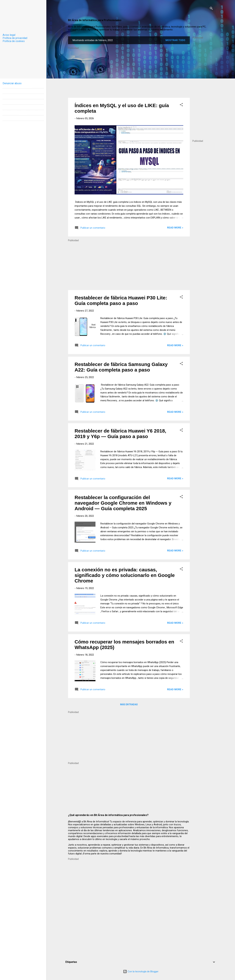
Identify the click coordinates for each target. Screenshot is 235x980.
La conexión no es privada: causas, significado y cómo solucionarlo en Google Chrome (125, 575)
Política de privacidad (15, 38)
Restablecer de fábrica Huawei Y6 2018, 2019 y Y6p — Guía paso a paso (120, 434)
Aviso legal (9, 35)
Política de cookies (14, 41)
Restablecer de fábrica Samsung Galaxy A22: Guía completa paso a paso (121, 367)
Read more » (175, 228)
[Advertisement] (203, 88)
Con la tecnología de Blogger (141, 971)
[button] (181, 105)
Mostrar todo (175, 40)
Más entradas (129, 704)
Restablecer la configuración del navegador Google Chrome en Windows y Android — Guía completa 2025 (123, 503)
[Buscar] (211, 9)
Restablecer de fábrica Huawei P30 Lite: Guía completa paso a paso (121, 300)
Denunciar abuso (12, 83)
